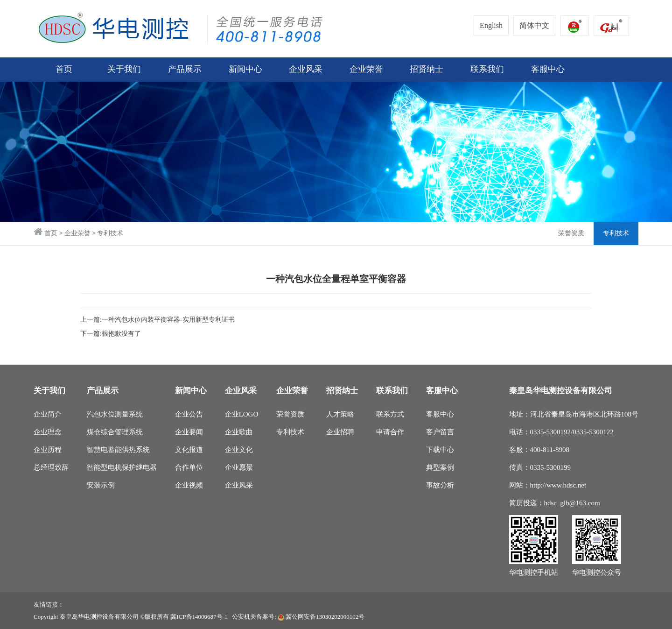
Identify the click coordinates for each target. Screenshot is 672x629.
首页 (64, 70)
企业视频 (189, 485)
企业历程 (48, 450)
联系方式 (390, 414)
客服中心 (440, 414)
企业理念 (48, 432)
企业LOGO (242, 414)
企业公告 (189, 414)
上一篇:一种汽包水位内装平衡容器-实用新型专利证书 (157, 320)
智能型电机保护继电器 (122, 467)
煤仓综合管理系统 (115, 432)
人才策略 (340, 414)
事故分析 (440, 485)
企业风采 (239, 485)
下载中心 (440, 450)
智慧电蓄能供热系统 (118, 450)
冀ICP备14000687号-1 (199, 617)
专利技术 (110, 233)
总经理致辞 (51, 467)
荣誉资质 (571, 233)
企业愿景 (239, 467)
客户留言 (440, 432)
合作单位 (189, 467)
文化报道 (189, 450)
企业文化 (239, 450)
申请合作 (390, 432)
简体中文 (534, 25)
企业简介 (48, 414)
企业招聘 (340, 432)
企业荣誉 (77, 233)
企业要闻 (189, 432)
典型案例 (440, 467)
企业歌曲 (239, 432)
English (491, 25)
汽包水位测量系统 (115, 414)
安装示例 (101, 485)
